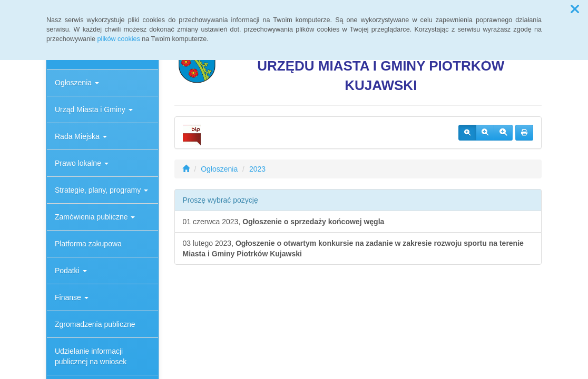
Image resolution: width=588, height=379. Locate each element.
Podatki (71, 271)
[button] (575, 9)
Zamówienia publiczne (95, 217)
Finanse (72, 297)
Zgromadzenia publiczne (95, 324)
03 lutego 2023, (353, 248)
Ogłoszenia (77, 83)
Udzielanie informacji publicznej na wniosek (91, 356)
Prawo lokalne (82, 163)
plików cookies (119, 39)
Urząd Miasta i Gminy (94, 109)
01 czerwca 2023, (284, 222)
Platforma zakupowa (88, 244)
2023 (257, 169)
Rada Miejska (81, 136)
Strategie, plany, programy (101, 190)
